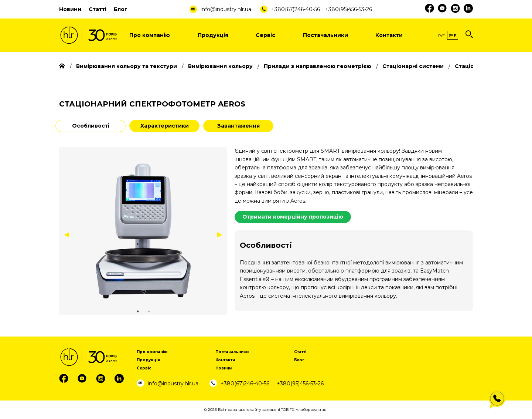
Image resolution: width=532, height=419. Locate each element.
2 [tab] (149, 311)
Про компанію (150, 35)
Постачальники (325, 35)
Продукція (213, 35)
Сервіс (265, 35)
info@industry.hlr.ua (226, 9)
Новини (70, 9)
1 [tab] (138, 311)
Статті (98, 9)
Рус (441, 35)
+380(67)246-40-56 (296, 9)
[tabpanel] (143, 231)
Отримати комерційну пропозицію (293, 217)
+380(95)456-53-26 (349, 9)
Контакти (389, 35)
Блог (121, 9)
